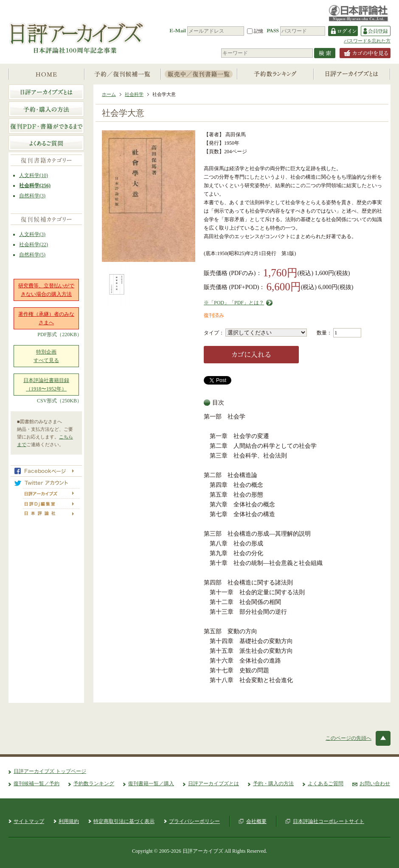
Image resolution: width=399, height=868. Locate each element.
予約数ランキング (94, 784)
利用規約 (69, 821)
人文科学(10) (34, 175)
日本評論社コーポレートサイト (329, 821)
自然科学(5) (32, 255)
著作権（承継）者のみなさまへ (46, 318)
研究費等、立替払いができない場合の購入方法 (46, 290)
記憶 (255, 31)
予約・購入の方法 (273, 784)
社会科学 (134, 94)
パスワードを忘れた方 (367, 41)
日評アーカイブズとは (214, 784)
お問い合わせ (375, 784)
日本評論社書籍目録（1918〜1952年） (46, 385)
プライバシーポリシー (194, 821)
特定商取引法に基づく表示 (124, 821)
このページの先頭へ (348, 738)
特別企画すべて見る (46, 356)
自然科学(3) (32, 196)
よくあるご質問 (326, 784)
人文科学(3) (32, 234)
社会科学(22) (34, 244)
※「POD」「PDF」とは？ (234, 303)
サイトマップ (29, 821)
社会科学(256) (35, 185)
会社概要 (256, 821)
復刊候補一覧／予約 (37, 784)
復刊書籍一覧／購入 (151, 784)
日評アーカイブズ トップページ (50, 771)
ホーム (109, 94)
